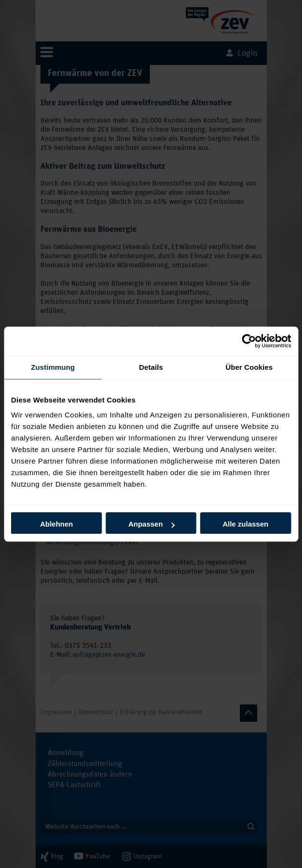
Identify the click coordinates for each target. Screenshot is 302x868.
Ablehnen (56, 524)
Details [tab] (151, 367)
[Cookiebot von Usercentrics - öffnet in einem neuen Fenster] (249, 341)
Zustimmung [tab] (53, 367)
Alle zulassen (245, 524)
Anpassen (151, 524)
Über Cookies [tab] (249, 367)
